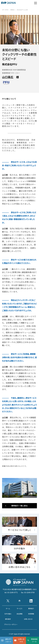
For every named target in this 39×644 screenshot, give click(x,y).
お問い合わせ (28, 619)
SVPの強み (8, 614)
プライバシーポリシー (11, 624)
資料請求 (8, 619)
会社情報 (19, 614)
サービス (19, 609)
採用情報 (31, 614)
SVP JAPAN (5, 10)
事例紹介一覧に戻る (19, 506)
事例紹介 (13, 10)
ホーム (8, 609)
